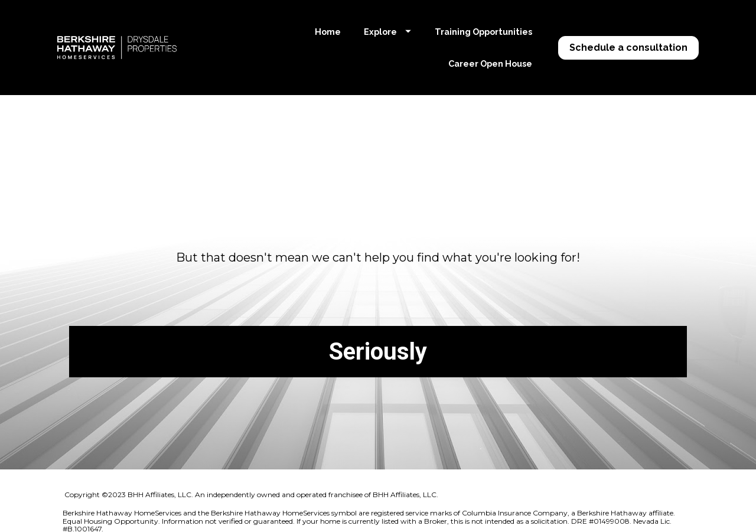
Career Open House (490, 63)
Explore (387, 32)
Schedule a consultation (628, 48)
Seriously (378, 346)
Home (328, 32)
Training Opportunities (483, 32)
